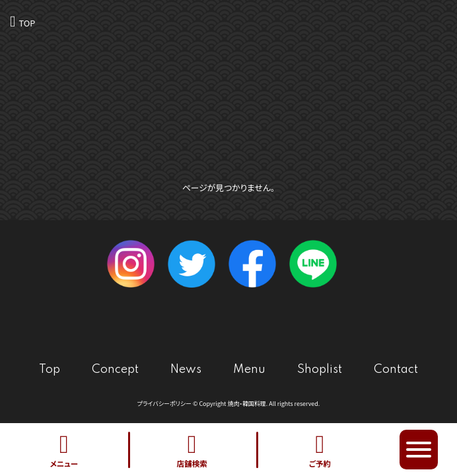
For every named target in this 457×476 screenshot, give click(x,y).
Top (50, 370)
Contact (396, 370)
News (186, 370)
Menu (249, 370)
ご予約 (320, 450)
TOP (27, 23)
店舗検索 (192, 450)
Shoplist (320, 370)
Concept (115, 370)
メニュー (64, 450)
